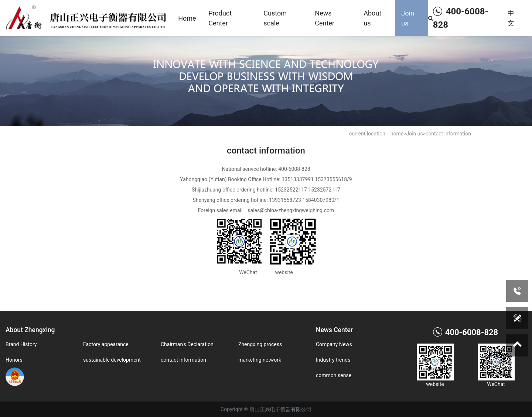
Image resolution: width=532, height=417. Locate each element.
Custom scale (275, 18)
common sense (334, 375)
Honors (14, 360)
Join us (408, 18)
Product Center (220, 18)
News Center (325, 18)
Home (187, 18)
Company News (334, 344)
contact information (448, 134)
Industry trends (333, 360)
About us (372, 18)
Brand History (21, 344)
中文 (511, 18)
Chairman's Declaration (187, 344)
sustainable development (112, 360)
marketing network (260, 360)
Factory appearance (106, 344)
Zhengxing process (260, 344)
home (397, 134)
